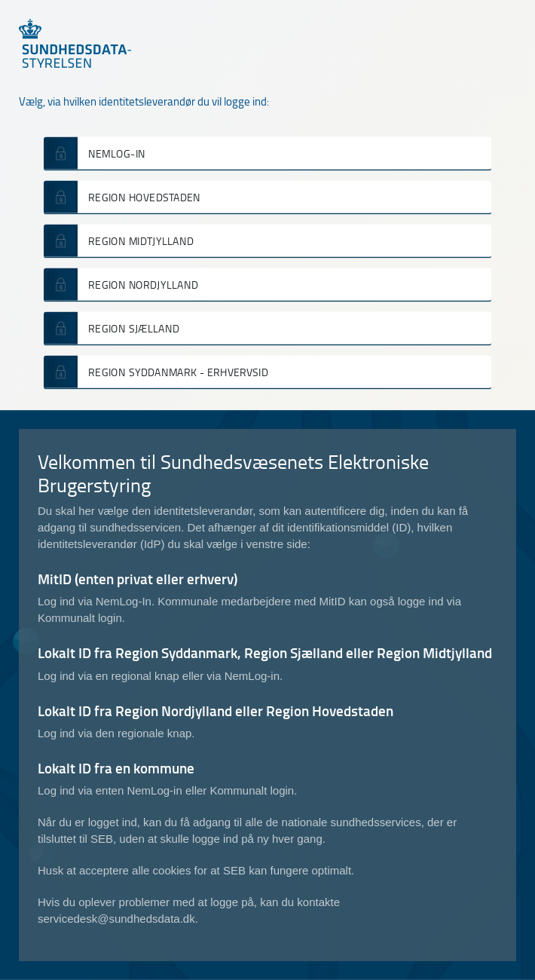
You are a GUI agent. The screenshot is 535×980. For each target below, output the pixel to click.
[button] (267, 153)
